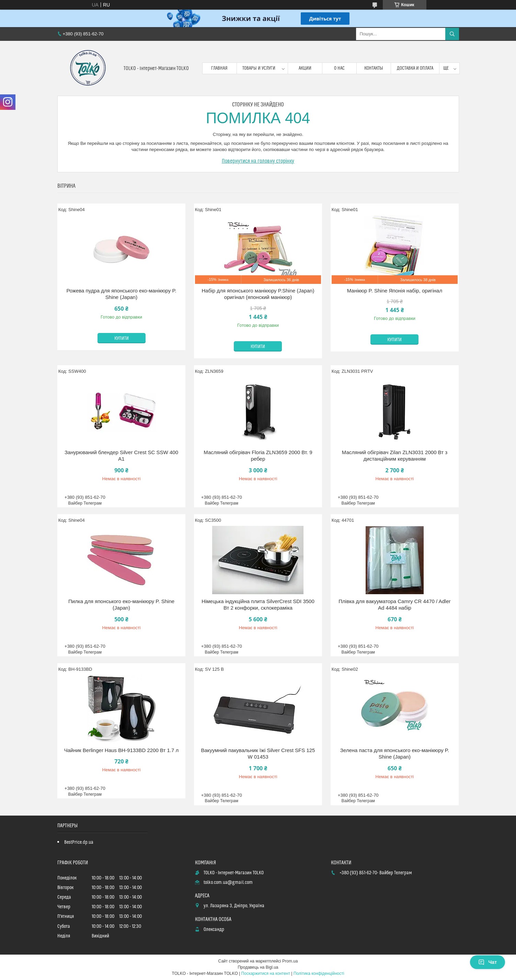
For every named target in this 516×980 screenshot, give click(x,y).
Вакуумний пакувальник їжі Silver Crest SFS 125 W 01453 (258, 754)
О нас (339, 68)
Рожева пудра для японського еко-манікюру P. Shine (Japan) (121, 294)
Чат (488, 962)
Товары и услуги (259, 68)
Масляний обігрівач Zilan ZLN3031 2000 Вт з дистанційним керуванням (395, 456)
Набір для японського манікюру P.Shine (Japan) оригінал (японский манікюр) (258, 294)
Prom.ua (290, 961)
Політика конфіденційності (319, 973)
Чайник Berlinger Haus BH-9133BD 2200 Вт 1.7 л (122, 750)
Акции (305, 68)
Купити (122, 338)
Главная (219, 68)
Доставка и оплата (415, 68)
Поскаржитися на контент (266, 973)
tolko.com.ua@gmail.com (228, 883)
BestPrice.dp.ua (79, 842)
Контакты (374, 68)
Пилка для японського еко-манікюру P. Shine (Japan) (121, 605)
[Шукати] (452, 34)
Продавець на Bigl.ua (258, 967)
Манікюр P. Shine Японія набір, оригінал (395, 291)
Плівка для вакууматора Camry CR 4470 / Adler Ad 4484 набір (394, 605)
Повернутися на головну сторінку (258, 161)
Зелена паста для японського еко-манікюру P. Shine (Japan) (395, 754)
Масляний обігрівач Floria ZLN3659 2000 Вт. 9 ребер (258, 456)
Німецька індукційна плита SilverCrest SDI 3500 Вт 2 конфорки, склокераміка (258, 605)
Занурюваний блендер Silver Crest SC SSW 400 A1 (121, 456)
